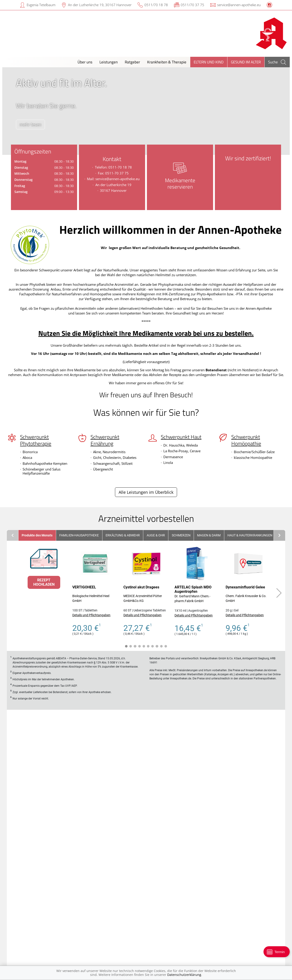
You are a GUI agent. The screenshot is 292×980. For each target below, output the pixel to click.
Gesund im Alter (246, 62)
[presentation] (9, 112)
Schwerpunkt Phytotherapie (36, 440)
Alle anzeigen (23, 851)
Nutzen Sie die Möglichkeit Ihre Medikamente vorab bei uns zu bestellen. (146, 333)
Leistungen (109, 62)
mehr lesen (33, 125)
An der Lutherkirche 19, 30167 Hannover (100, 5)
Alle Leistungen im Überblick (146, 492)
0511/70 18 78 (156, 5)
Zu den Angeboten (146, 850)
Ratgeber (132, 62)
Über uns (85, 62)
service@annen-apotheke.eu (239, 5)
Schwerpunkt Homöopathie (246, 440)
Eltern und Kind (209, 62)
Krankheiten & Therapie (167, 62)
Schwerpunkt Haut (181, 437)
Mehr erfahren (218, 861)
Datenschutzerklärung (184, 975)
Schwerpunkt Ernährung (105, 440)
